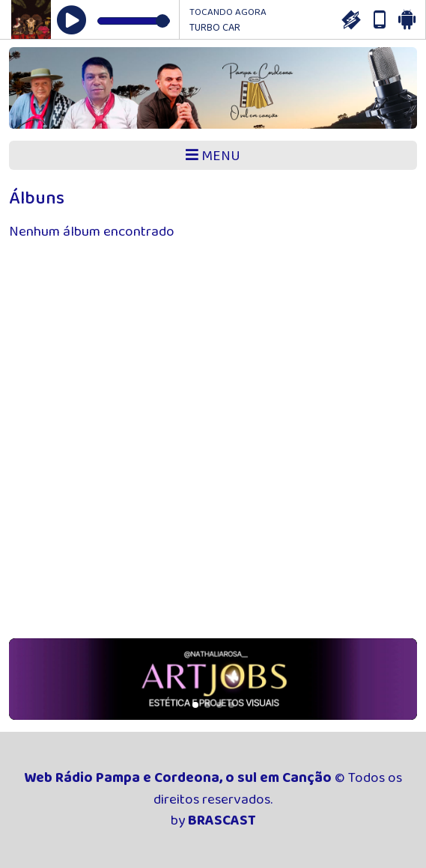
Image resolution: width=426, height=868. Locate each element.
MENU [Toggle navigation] (213, 156)
